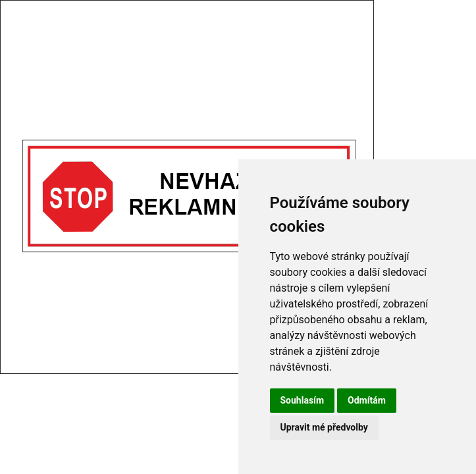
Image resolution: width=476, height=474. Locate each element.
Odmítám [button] (367, 400)
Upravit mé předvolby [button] (324, 427)
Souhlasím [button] (303, 400)
